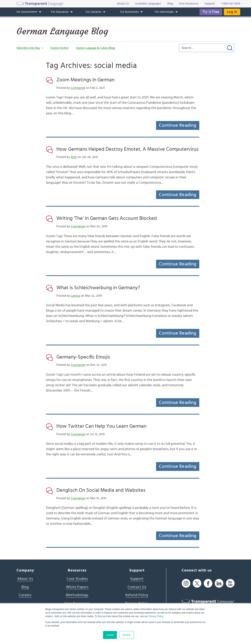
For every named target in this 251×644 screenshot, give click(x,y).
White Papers (77, 587)
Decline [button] (127, 635)
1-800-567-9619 (231, 4)
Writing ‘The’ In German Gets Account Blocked (107, 218)
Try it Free (211, 12)
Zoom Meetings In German (86, 80)
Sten (74, 157)
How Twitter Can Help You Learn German (101, 426)
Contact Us (137, 587)
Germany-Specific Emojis (83, 357)
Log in (232, 12)
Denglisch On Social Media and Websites (101, 490)
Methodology (77, 595)
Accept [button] (110, 635)
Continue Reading (177, 125)
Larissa (75, 296)
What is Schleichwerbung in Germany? (98, 288)
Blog (25, 587)
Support (137, 579)
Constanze (78, 88)
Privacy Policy (156, 616)
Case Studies (77, 579)
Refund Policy (137, 595)
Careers (25, 595)
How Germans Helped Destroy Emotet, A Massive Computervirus (127, 149)
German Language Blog (62, 31)
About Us (25, 579)
